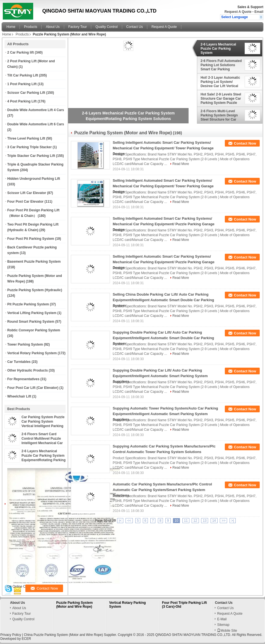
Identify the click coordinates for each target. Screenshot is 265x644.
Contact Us (135, 27)
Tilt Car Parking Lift (23, 75)
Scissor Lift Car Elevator (27, 193)
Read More (181, 164)
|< (120, 521)
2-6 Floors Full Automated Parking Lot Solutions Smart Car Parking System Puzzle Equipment (221, 65)
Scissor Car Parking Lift (26, 93)
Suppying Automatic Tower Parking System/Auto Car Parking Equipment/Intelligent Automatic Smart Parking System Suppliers (165, 414)
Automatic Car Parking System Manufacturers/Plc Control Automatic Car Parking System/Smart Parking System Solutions (162, 490)
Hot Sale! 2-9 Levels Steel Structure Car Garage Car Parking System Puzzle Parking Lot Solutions (221, 99)
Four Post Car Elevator (25, 202)
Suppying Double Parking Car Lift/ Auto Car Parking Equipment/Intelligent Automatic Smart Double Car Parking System (163, 338)
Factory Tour (78, 27)
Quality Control (106, 27)
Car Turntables (19, 362)
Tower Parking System (25, 344)
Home (11, 27)
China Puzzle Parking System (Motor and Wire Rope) (63, 635)
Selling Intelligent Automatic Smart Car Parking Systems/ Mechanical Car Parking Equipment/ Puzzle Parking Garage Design (164, 262)
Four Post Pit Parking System (31, 239)
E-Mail (222, 619)
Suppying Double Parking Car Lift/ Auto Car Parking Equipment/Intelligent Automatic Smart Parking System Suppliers (160, 376)
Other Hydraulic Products (27, 370)
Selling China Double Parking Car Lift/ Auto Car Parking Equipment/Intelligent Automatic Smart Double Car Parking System (163, 300)
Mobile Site (227, 631)
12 (195, 521)
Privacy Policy (11, 635)
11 (186, 521)
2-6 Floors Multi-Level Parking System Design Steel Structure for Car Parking (219, 115)
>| (233, 521)
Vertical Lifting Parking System (32, 313)
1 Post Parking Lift (22, 84)
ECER (26, 639)
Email (259, 12)
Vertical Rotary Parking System (32, 353)
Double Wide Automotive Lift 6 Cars (36, 124)
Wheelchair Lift (19, 396)
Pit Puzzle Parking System (28, 304)
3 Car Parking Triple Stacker (29, 147)
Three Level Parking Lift (26, 138)
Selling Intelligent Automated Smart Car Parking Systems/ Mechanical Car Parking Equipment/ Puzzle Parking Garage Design (164, 224)
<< (129, 521)
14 (214, 521)
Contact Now (245, 143)
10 (176, 521)
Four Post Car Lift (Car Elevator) (33, 388)
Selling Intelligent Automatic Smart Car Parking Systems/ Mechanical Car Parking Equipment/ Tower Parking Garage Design (163, 148)
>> (223, 521)
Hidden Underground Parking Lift (34, 179)
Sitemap (223, 625)
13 (205, 521)
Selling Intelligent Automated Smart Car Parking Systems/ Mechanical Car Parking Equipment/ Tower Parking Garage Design (163, 186)
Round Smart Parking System (31, 322)
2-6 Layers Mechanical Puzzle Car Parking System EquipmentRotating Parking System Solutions (221, 49)
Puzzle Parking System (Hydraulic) (35, 290)
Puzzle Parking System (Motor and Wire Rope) (75, 605)
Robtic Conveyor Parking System (34, 330)
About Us (53, 27)
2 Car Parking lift (21, 52)
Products (31, 27)
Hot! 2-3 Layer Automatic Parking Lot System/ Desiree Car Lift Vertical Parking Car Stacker (220, 82)
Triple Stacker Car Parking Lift (31, 156)
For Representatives (23, 379)
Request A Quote (238, 12)
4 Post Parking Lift (22, 101)
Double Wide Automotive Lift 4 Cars (36, 110)
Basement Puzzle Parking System (34, 262)
